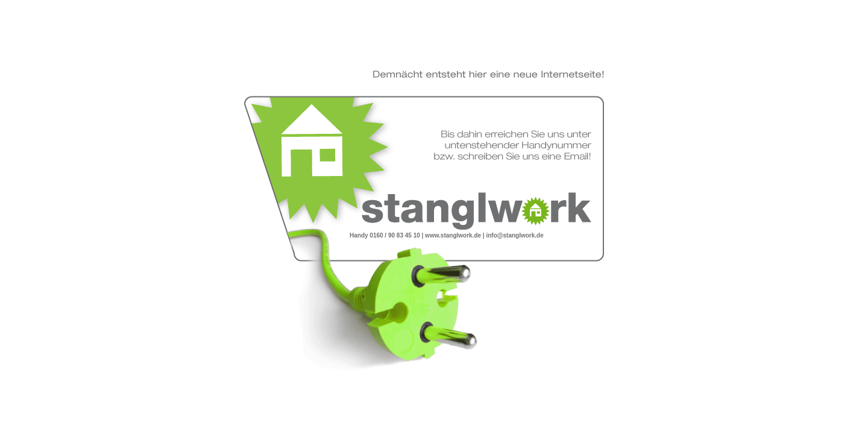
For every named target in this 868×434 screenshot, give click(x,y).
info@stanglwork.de (514, 235)
